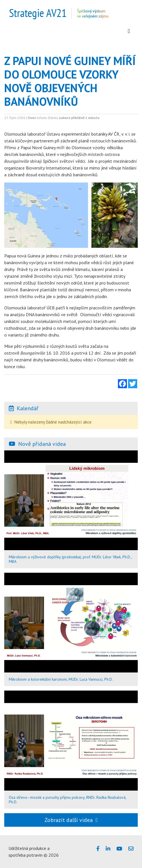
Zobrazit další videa (71, 820)
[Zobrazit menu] (129, 31)
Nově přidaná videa (42, 444)
